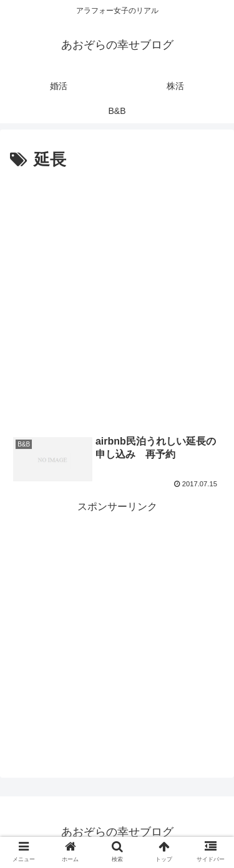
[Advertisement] (117, 297)
